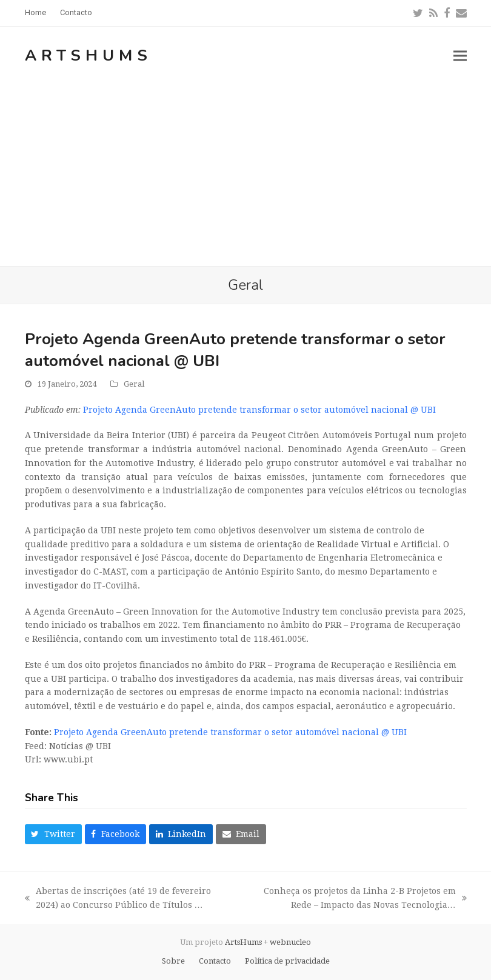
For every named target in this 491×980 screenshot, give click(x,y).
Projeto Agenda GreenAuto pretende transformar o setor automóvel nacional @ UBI (259, 410)
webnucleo (290, 942)
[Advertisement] (245, 175)
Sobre (173, 961)
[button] (460, 55)
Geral (134, 384)
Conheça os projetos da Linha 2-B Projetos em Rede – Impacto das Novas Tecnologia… (357, 899)
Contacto (215, 961)
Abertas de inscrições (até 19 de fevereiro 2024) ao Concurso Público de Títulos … (118, 899)
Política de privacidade (287, 961)
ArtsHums (89, 55)
